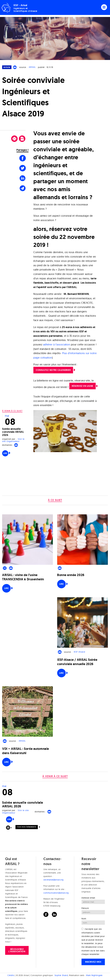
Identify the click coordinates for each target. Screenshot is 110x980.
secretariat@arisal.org (53, 880)
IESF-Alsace (79, 652)
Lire (5, 453)
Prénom (85, 908)
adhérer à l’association (57, 344)
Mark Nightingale (94, 975)
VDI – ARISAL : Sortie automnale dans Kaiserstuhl (26, 751)
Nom (84, 919)
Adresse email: (89, 898)
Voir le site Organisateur (13, 440)
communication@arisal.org (56, 893)
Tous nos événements (27, 827)
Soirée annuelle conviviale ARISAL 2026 (13, 432)
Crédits (11, 975)
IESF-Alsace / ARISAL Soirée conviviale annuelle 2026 (77, 662)
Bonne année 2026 (71, 575)
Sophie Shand (61, 975)
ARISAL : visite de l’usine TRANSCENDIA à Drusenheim (23, 577)
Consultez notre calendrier (53, 370)
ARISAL (32, 67)
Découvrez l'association (17, 950)
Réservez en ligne (82, 386)
